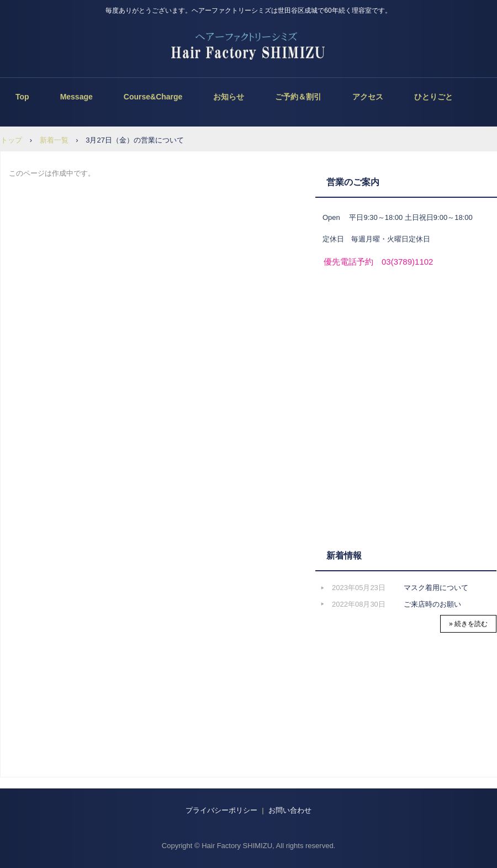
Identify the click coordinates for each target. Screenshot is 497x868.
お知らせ (229, 97)
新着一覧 (54, 140)
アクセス (368, 97)
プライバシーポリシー (221, 810)
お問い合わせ (289, 810)
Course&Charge (153, 97)
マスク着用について (436, 588)
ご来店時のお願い (432, 604)
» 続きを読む (468, 624)
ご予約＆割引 (298, 97)
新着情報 (344, 556)
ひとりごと (433, 97)
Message (76, 97)
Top (22, 97)
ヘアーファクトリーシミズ (249, 47)
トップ (11, 140)
